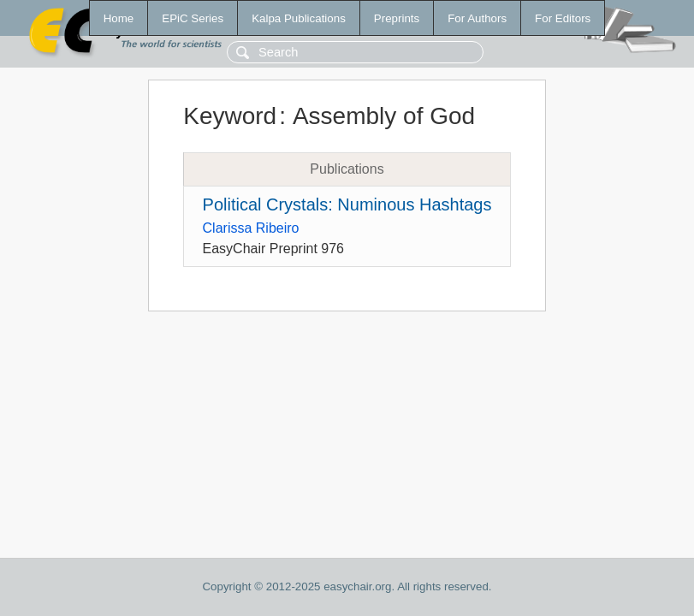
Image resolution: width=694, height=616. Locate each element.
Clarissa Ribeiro (251, 228)
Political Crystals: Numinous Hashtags (347, 204)
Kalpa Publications (299, 18)
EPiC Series (193, 18)
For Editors (563, 18)
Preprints (397, 18)
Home (119, 18)
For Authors (477, 18)
